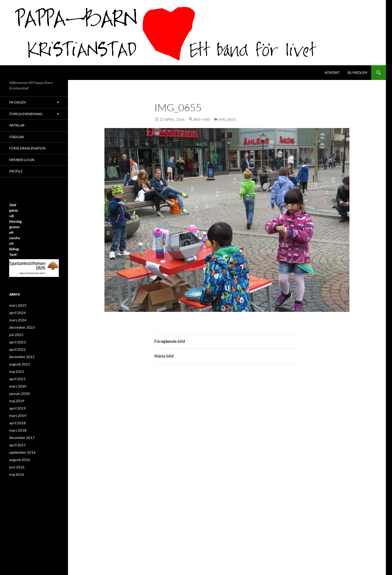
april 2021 (17, 379)
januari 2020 (19, 393)
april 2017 (17, 445)
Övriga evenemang (26, 114)
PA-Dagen (17, 102)
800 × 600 (202, 119)
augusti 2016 (20, 460)
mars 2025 (18, 305)
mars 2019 (18, 416)
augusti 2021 (20, 364)
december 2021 (22, 357)
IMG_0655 (227, 119)
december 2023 (22, 327)
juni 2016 (17, 467)
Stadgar (17, 137)
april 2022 (17, 349)
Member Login (22, 160)
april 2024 (17, 313)
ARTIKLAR (17, 125)
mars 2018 (18, 430)
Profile (16, 171)
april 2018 (17, 423)
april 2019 (17, 408)
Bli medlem (357, 72)
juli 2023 (16, 335)
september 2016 (22, 452)
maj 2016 (17, 474)
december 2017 (22, 438)
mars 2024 (18, 320)
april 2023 (17, 342)
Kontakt (332, 72)
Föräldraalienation (27, 148)
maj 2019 (17, 401)
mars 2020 (18, 386)
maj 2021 (17, 371)
